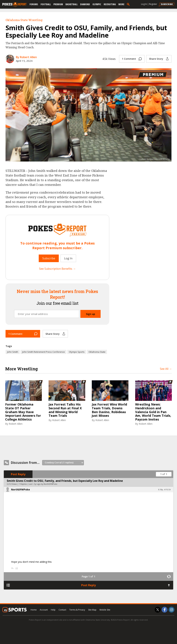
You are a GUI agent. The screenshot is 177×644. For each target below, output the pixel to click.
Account (44, 610)
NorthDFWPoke (20, 489)
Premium (58, 4)
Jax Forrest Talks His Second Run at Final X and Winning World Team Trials (65, 410)
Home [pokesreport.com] (34, 610)
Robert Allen (16, 424)
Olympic (97, 4)
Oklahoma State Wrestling (24, 20)
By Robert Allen (26, 57)
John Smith (13, 352)
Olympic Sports (77, 352)
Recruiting (110, 4)
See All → (166, 369)
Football (46, 4)
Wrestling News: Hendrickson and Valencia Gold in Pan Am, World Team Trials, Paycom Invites (153, 412)
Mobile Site (105, 610)
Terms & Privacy (77, 610)
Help (53, 610)
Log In (144, 4)
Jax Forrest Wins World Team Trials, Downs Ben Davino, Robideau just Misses (109, 410)
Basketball (72, 4)
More (121, 4)
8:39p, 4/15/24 (164, 490)
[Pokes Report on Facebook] (165, 610)
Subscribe (49, 258)
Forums (34, 4)
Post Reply (18, 474)
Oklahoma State (97, 352)
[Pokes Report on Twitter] (158, 610)
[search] (129, 4)
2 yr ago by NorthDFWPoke (45, 484)
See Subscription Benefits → (57, 269)
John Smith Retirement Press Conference (43, 352)
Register (153, 4)
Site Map (92, 610)
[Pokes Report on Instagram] (171, 610)
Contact (62, 610)
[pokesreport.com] (14, 5)
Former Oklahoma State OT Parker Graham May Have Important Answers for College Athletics (23, 412)
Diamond (85, 4)
